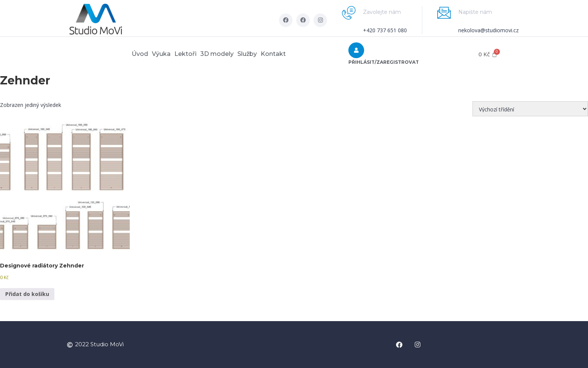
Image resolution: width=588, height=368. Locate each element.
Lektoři (182, 54)
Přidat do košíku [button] (27, 294)
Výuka (150, 54)
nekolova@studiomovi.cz (488, 30)
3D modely (221, 54)
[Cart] (488, 54)
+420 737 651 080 (385, 30)
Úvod (121, 54)
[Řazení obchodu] (530, 109)
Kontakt (292, 54)
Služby (258, 54)
